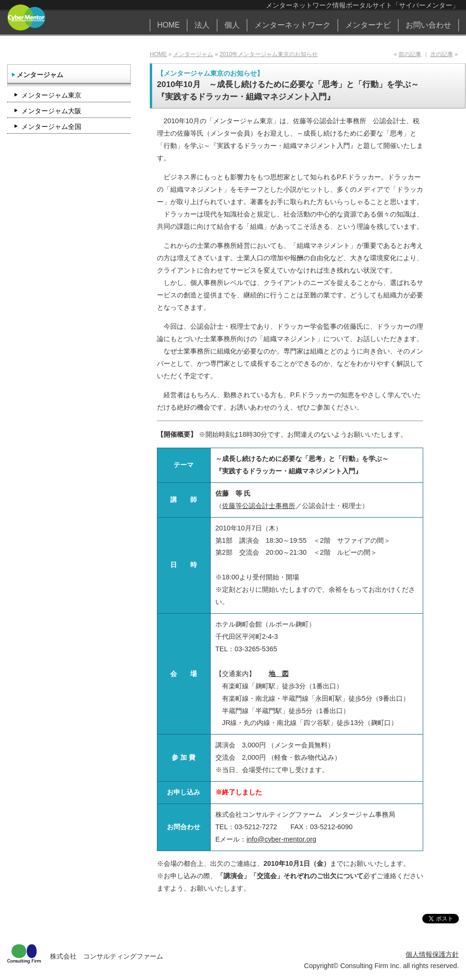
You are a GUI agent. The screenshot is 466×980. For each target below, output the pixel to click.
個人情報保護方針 (432, 954)
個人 (232, 25)
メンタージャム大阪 (51, 111)
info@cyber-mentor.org (281, 839)
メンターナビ (368, 25)
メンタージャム (193, 54)
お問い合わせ (428, 25)
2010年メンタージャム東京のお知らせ (269, 54)
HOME (169, 25)
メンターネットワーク (292, 25)
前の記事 (410, 54)
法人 (202, 25)
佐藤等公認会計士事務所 (259, 506)
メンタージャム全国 (51, 127)
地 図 (279, 674)
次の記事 (442, 54)
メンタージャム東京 (51, 95)
